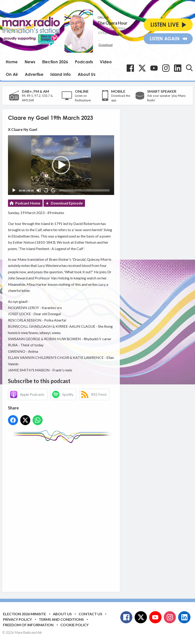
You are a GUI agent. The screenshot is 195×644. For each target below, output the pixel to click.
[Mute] (39, 190)
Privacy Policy (17, 619)
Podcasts (84, 62)
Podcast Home (28, 203)
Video (106, 62)
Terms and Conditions (61, 619)
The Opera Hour (112, 23)
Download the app (121, 98)
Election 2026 (55, 62)
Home (12, 62)
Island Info (61, 74)
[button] (61, 165)
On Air (12, 74)
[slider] (84, 190)
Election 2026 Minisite (24, 614)
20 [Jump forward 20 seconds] (53, 190)
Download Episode (67, 203)
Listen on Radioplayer (83, 98)
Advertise (34, 74)
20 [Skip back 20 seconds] (46, 190)
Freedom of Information (28, 625)
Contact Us (90, 614)
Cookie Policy (74, 625)
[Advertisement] (93, 514)
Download (106, 45)
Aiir (40, 632)
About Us (87, 74)
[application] (61, 165)
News (30, 62)
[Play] (14, 190)
